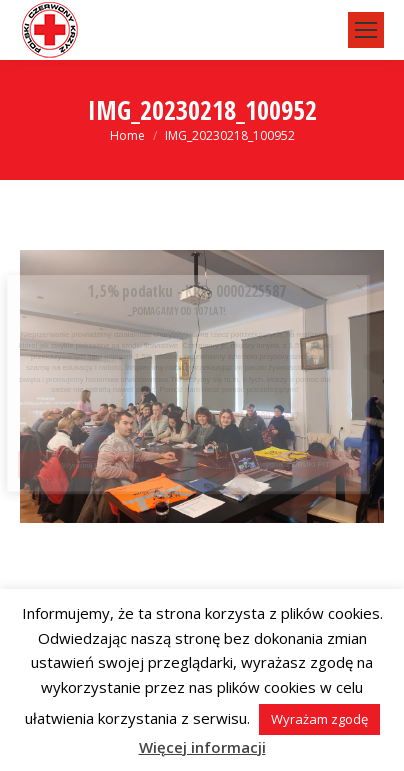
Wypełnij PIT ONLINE (101, 464)
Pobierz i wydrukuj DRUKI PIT (279, 464)
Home (127, 135)
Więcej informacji (202, 747)
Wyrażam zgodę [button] (319, 719)
